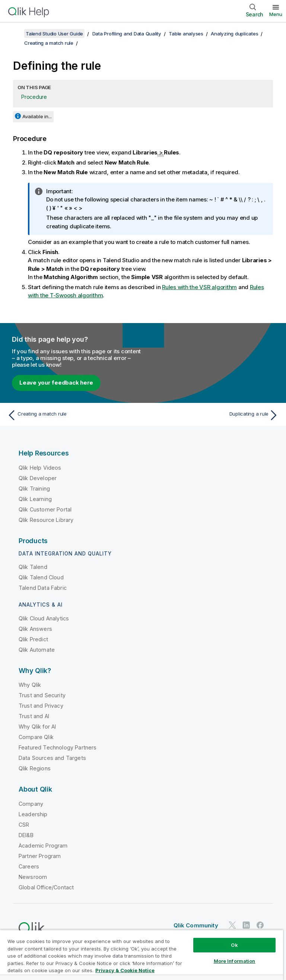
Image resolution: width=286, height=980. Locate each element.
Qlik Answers (35, 629)
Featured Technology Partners (58, 747)
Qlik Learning (35, 499)
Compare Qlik (36, 737)
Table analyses (186, 34)
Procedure (34, 97)
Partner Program (40, 856)
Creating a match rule (49, 43)
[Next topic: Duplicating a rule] (213, 415)
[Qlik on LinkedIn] (246, 925)
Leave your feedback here (56, 383)
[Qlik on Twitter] (232, 925)
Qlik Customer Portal (45, 509)
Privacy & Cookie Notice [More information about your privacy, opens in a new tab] (125, 970)
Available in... (37, 116)
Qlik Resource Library (46, 520)
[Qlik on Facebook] (260, 925)
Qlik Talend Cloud (41, 577)
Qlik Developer (38, 478)
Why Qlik (30, 685)
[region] (142, 955)
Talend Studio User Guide (54, 34)
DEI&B (26, 835)
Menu (276, 14)
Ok (234, 945)
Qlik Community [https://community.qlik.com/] (196, 925)
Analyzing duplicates (234, 34)
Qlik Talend (33, 567)
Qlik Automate (37, 650)
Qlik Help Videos (40, 468)
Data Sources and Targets (52, 758)
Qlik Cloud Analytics (44, 618)
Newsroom (33, 877)
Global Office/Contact (46, 887)
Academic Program (43, 846)
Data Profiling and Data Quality (127, 34)
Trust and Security (42, 695)
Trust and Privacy (41, 706)
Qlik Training (34, 489)
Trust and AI (34, 716)
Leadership (33, 814)
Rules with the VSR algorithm (199, 287)
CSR (24, 825)
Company (31, 804)
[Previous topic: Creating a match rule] (73, 415)
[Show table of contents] (15, 34)
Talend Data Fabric (43, 588)
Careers (29, 866)
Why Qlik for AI (37, 727)
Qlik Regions (35, 768)
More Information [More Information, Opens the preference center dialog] (235, 961)
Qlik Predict (33, 639)
